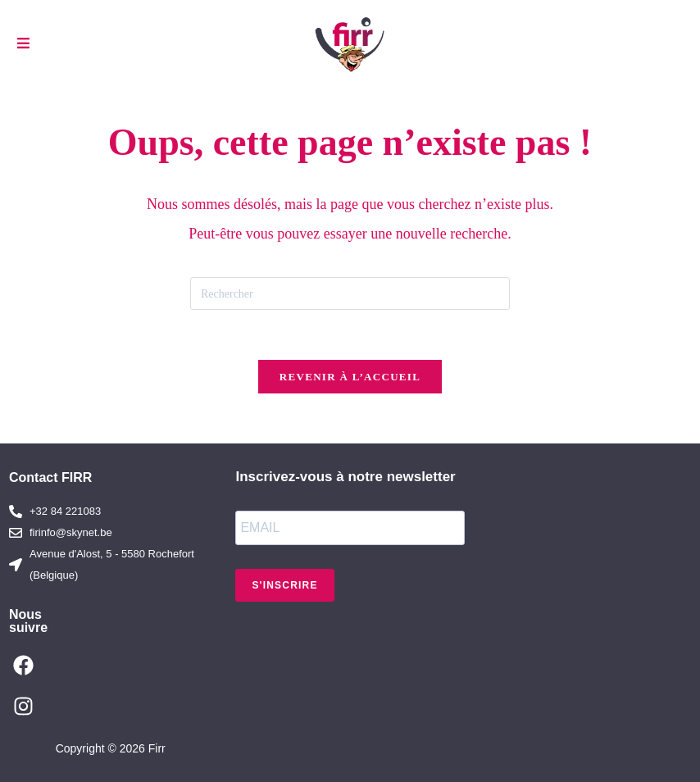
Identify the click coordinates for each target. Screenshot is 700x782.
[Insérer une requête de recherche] (350, 293)
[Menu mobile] (24, 44)
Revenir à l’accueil (350, 377)
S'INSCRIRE (284, 585)
